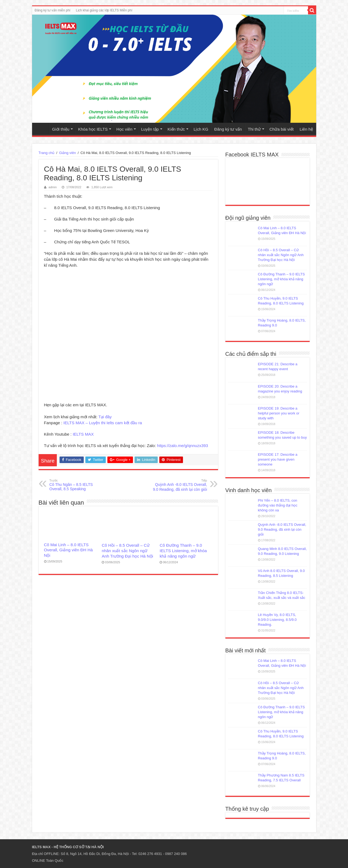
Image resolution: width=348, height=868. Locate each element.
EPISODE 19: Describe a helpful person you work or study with (279, 413)
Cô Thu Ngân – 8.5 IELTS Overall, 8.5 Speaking (77, 485)
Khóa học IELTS (93, 129)
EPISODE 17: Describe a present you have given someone (278, 459)
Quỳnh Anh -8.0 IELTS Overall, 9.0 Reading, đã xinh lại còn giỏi (179, 485)
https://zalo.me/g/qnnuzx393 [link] (183, 446)
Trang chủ (42, 128)
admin (53, 187)
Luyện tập (150, 129)
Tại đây (105, 417)
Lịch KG (201, 129)
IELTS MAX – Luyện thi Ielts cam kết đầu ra (103, 423)
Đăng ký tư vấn (228, 129)
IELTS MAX (83, 434)
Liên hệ (306, 129)
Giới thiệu (61, 129)
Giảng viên (67, 153)
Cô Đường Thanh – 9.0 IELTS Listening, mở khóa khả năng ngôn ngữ (183, 551)
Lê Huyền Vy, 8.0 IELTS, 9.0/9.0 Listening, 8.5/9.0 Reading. (277, 620)
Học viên (124, 129)
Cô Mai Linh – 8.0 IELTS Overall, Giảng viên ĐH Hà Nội (69, 550)
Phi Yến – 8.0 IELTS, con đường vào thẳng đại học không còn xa (278, 505)
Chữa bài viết (282, 129)
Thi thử (254, 129)
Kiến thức (176, 129)
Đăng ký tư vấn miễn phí (53, 10)
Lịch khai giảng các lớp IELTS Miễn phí (104, 10)
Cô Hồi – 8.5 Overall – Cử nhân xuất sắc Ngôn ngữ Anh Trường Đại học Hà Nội (127, 551)
